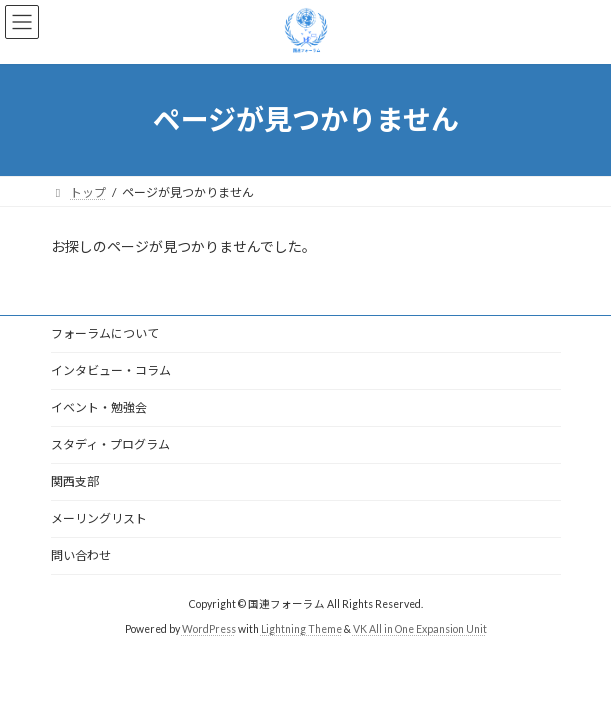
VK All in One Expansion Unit (420, 629)
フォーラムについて (105, 333)
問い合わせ (81, 555)
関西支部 (75, 481)
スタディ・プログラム (110, 444)
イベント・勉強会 (99, 407)
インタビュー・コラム (111, 370)
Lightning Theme (301, 629)
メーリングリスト (99, 518)
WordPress (209, 629)
